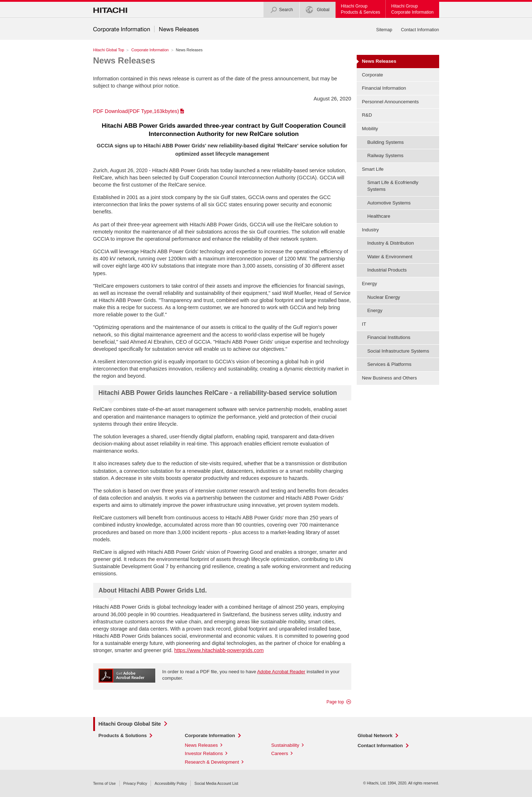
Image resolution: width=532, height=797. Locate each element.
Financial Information (384, 88)
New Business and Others (389, 378)
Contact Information (420, 30)
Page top (335, 702)
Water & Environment (390, 257)
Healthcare (379, 216)
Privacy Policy (135, 783)
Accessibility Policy (171, 783)
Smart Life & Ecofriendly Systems (393, 186)
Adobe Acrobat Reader (281, 672)
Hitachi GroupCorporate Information (412, 9)
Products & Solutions (123, 735)
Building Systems (386, 142)
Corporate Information (150, 50)
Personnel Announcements (391, 102)
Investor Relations (204, 753)
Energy (375, 310)
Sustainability (285, 745)
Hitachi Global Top (109, 50)
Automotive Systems (389, 203)
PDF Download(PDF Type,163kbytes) (136, 111)
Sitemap (384, 30)
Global (318, 10)
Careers (280, 753)
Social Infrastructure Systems (398, 351)
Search (282, 10)
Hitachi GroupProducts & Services (360, 9)
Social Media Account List (216, 783)
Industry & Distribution (391, 243)
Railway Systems (386, 155)
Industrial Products (387, 270)
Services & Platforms (389, 364)
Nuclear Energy (384, 297)
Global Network (375, 735)
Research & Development (212, 762)
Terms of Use (104, 783)
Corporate (373, 75)
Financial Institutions (389, 337)
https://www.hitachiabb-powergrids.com (219, 650)
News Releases (124, 60)
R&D (367, 115)
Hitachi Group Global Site (130, 724)
